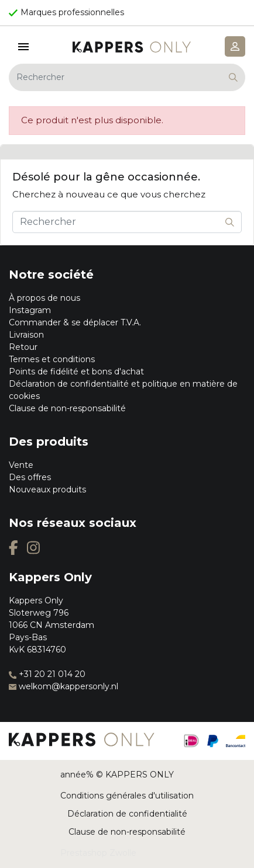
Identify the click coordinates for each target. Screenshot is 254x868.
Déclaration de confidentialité (127, 814)
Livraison (26, 335)
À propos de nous (44, 298)
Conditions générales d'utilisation (127, 796)
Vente (21, 465)
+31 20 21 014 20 (47, 674)
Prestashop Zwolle (98, 853)
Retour (23, 347)
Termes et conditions (52, 359)
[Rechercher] (127, 77)
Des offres (30, 477)
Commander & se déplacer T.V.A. (75, 322)
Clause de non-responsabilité (67, 408)
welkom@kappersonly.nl (63, 686)
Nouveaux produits (47, 489)
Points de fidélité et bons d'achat (76, 371)
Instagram (30, 310)
